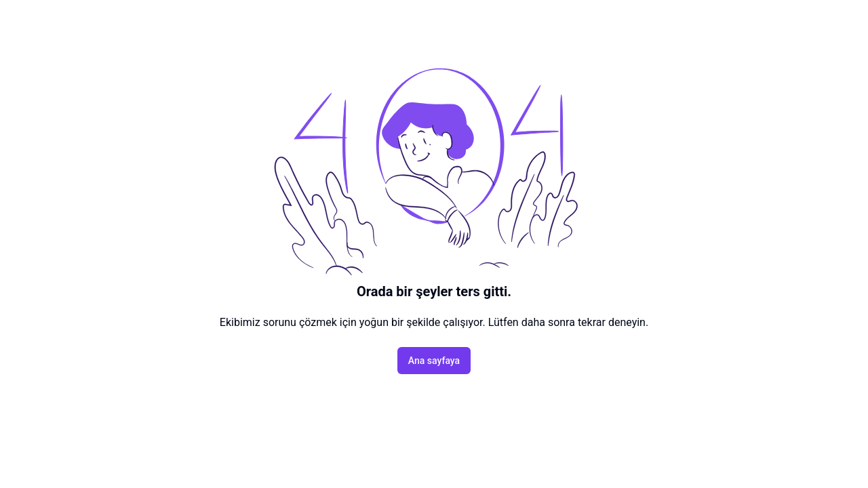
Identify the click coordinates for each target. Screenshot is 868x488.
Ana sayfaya (434, 361)
